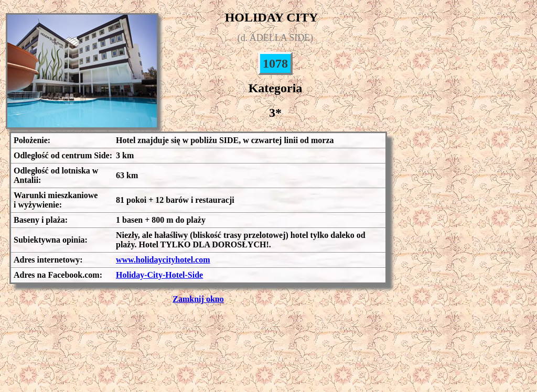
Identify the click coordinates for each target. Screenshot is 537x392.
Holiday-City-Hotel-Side (159, 275)
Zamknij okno (198, 299)
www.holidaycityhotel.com (163, 260)
